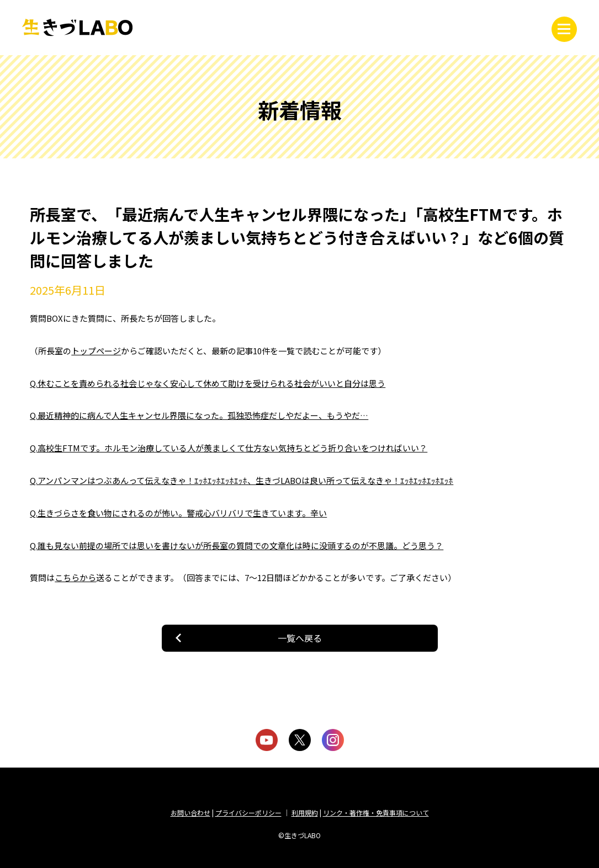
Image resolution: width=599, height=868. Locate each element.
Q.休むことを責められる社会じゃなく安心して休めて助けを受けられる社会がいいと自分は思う (208, 383)
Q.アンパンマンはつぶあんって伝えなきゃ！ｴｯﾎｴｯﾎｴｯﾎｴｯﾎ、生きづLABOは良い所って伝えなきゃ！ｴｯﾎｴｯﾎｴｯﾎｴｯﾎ (242, 480)
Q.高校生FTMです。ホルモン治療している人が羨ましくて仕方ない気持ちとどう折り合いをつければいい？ (229, 448)
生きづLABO (77, 28)
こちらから (75, 577)
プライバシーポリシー (248, 813)
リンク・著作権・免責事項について (376, 813)
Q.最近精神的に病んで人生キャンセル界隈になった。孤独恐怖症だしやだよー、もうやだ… (199, 415)
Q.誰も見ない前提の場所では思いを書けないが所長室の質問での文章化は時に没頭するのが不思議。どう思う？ (237, 545)
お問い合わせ (190, 813)
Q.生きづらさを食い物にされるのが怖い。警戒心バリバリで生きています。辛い (178, 513)
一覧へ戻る (300, 638)
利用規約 (305, 813)
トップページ (96, 351)
